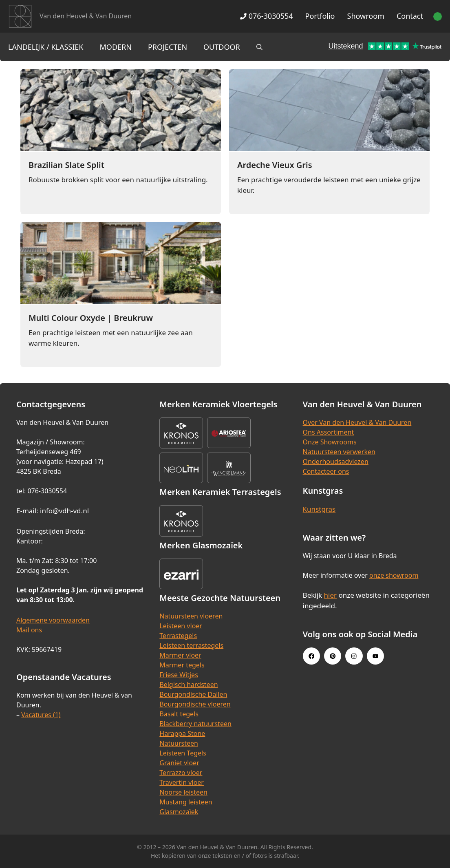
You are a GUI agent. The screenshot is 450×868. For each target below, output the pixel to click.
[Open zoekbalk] (259, 47)
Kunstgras (319, 509)
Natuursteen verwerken (339, 452)
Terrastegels (178, 636)
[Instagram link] (354, 656)
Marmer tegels (182, 665)
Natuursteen (179, 743)
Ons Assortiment (329, 432)
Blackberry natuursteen (195, 724)
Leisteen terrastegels (191, 645)
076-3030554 (266, 16)
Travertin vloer (182, 782)
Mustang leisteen (186, 802)
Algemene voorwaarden (53, 620)
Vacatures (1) (41, 715)
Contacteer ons (326, 471)
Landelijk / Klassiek (46, 47)
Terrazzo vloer (181, 773)
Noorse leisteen (183, 792)
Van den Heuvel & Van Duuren (86, 16)
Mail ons (29, 630)
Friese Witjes (179, 675)
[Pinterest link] (333, 656)
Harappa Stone (182, 733)
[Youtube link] (375, 656)
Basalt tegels (179, 714)
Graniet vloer (179, 763)
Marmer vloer (180, 655)
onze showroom (394, 575)
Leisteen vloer (181, 626)
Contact (410, 16)
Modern (116, 47)
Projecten (168, 47)
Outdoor (222, 47)
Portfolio (320, 16)
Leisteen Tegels (183, 753)
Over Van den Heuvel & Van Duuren (357, 422)
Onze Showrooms (330, 442)
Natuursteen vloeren (191, 616)
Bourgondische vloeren (195, 704)
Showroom (366, 16)
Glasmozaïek (179, 812)
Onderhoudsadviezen (336, 462)
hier (331, 595)
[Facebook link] (311, 656)
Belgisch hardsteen (189, 685)
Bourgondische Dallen (193, 694)
